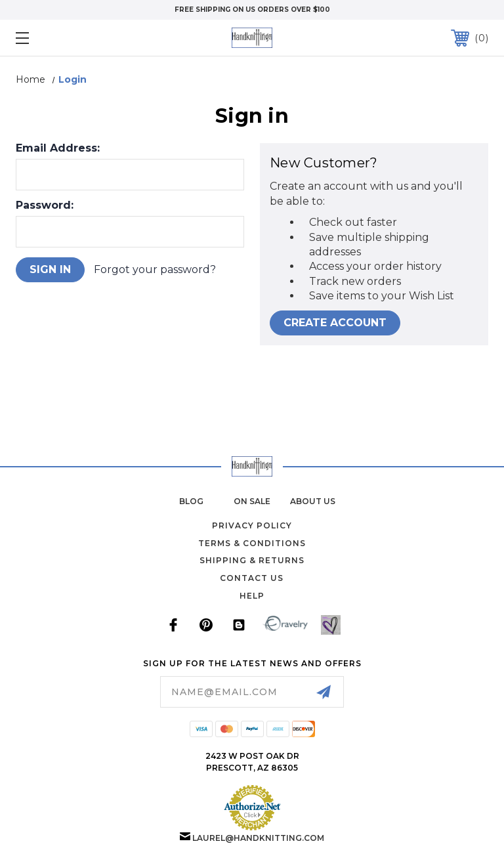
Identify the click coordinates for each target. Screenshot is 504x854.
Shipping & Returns (252, 560)
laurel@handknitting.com (258, 838)
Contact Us (252, 578)
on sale (252, 501)
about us (313, 501)
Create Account (335, 323)
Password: (45, 205)
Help (252, 596)
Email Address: (58, 148)
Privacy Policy (252, 525)
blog (191, 501)
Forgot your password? (155, 269)
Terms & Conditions (252, 543)
